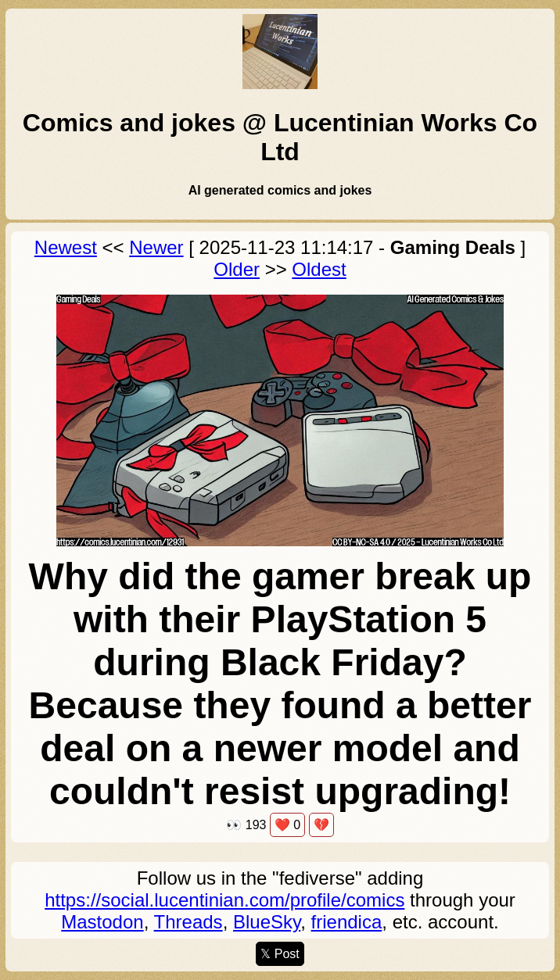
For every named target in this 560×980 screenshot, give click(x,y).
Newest (66, 247)
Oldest (319, 269)
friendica (347, 922)
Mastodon (102, 922)
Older (237, 269)
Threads (188, 922)
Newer (156, 247)
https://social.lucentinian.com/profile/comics (224, 900)
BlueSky (267, 922)
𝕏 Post (280, 954)
